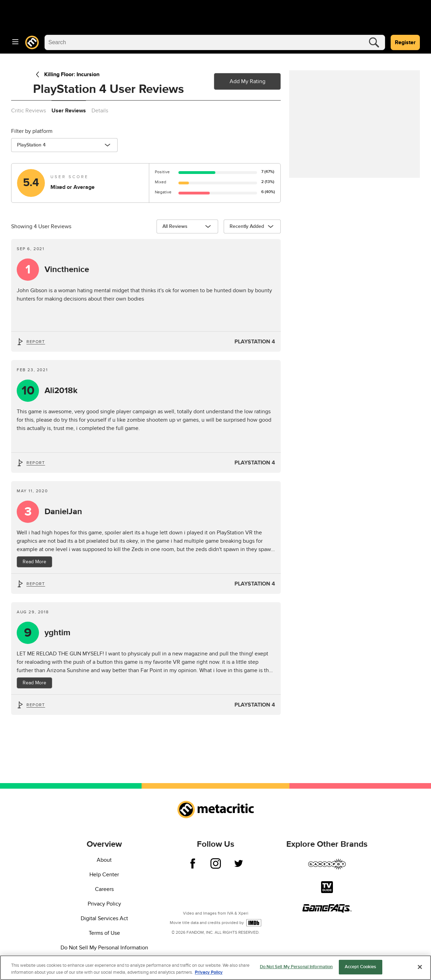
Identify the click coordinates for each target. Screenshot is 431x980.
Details (100, 111)
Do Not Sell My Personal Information (104, 948)
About (104, 860)
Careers (104, 889)
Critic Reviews (29, 111)
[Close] (420, 970)
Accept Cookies (361, 970)
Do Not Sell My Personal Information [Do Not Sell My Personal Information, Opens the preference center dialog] (296, 970)
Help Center (104, 875)
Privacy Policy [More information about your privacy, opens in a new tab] (209, 975)
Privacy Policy (104, 904)
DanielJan (63, 512)
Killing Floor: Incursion (66, 74)
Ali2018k (61, 391)
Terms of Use (104, 933)
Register (405, 42)
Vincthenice (67, 270)
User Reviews (69, 111)
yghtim (57, 633)
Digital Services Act (104, 918)
